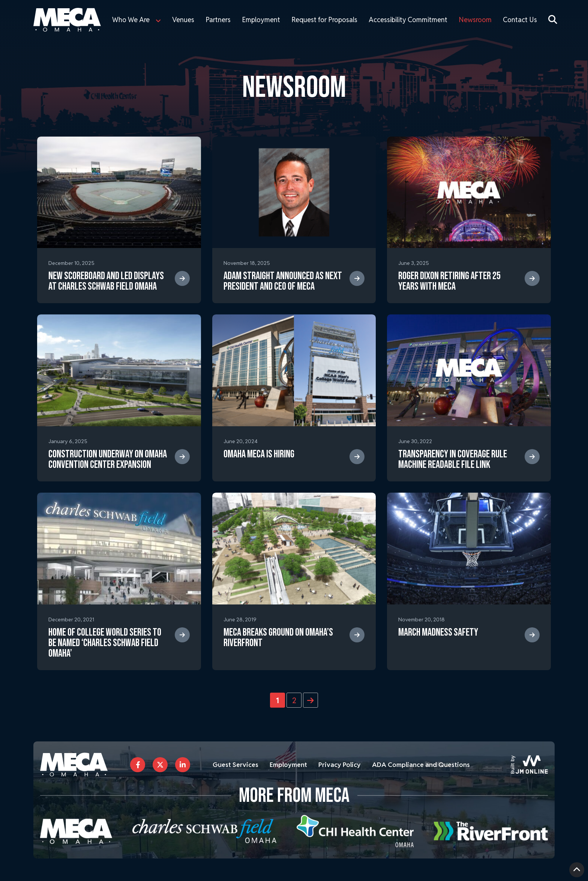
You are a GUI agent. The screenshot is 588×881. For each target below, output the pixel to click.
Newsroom (475, 20)
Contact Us (520, 20)
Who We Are (131, 20)
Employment (261, 20)
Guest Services (237, 764)
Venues (183, 20)
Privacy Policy (344, 764)
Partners (218, 20)
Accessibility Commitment (408, 20)
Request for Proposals (324, 20)
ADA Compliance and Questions (428, 764)
